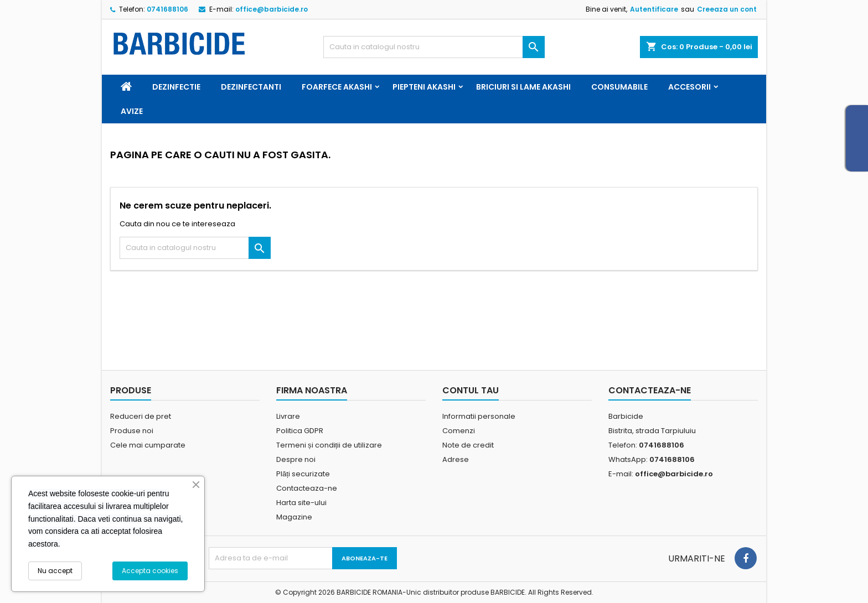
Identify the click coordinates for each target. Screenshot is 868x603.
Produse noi (132, 431)
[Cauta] (434, 47)
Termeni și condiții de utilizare (329, 445)
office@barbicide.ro (272, 9)
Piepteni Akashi (424, 87)
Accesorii (689, 87)
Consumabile (619, 87)
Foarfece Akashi (337, 87)
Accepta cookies (150, 571)
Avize (132, 111)
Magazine (294, 517)
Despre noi (296, 459)
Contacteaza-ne (307, 488)
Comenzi (459, 431)
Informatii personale (479, 416)
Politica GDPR (300, 431)
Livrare (288, 416)
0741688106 (167, 9)
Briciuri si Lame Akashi (523, 87)
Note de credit (468, 445)
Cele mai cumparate (148, 445)
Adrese (456, 459)
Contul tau (471, 390)
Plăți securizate (303, 474)
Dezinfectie (176, 87)
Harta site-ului (301, 503)
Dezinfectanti (251, 87)
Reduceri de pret (141, 416)
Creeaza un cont (727, 9)
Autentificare (654, 9)
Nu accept (55, 571)
